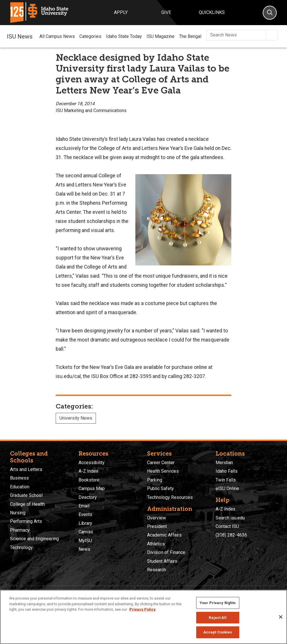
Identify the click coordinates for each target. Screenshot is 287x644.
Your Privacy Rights (218, 603)
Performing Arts (26, 521)
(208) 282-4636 (231, 535)
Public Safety (160, 488)
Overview (156, 518)
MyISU (85, 541)
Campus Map (92, 488)
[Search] (270, 13)
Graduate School (26, 495)
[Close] (281, 617)
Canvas (86, 532)
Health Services (163, 471)
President (157, 526)
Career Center (161, 463)
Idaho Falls (227, 471)
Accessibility (92, 463)
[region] (143, 617)
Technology (21, 547)
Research (156, 570)
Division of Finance (166, 552)
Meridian (224, 463)
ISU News (20, 36)
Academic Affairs (164, 535)
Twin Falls (226, 480)
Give (166, 12)
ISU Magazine (160, 36)
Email (84, 506)
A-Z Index (88, 471)
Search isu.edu (230, 518)
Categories (90, 36)
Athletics (156, 544)
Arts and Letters (26, 469)
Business (19, 478)
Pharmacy (20, 530)
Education (20, 487)
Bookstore (89, 480)
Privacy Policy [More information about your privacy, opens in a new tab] (143, 609)
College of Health (27, 504)
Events (85, 514)
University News (76, 418)
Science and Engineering (34, 539)
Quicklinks (212, 12)
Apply (121, 12)
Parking (155, 480)
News (84, 549)
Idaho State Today (124, 36)
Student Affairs (162, 561)
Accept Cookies (218, 632)
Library (85, 523)
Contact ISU (227, 526)
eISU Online (227, 488)
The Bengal (190, 36)
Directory (88, 497)
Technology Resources (170, 497)
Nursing (18, 513)
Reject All (217, 618)
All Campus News (57, 36)
